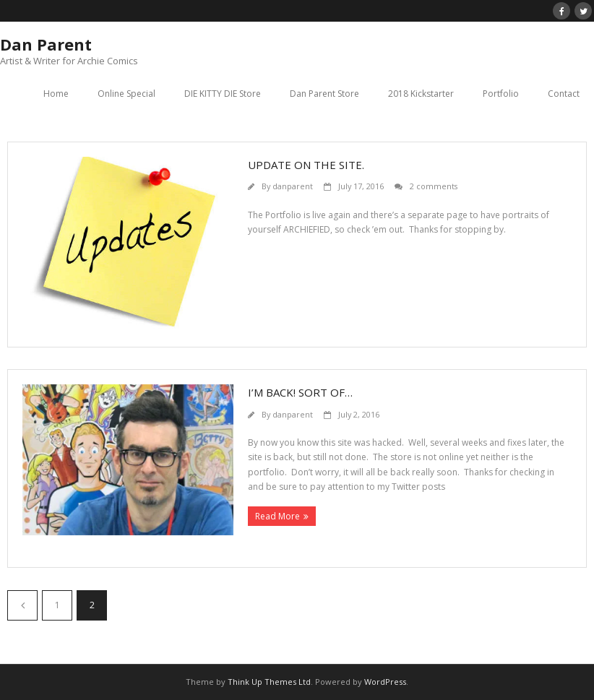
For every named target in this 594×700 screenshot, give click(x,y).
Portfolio (501, 94)
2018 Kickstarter (421, 94)
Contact (564, 94)
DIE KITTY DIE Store (223, 94)
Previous (22, 605)
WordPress (385, 682)
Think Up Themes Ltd (269, 682)
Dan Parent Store (324, 94)
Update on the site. (306, 165)
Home (56, 94)
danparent (293, 186)
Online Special (126, 94)
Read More (277, 516)
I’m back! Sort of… (300, 392)
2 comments (434, 186)
